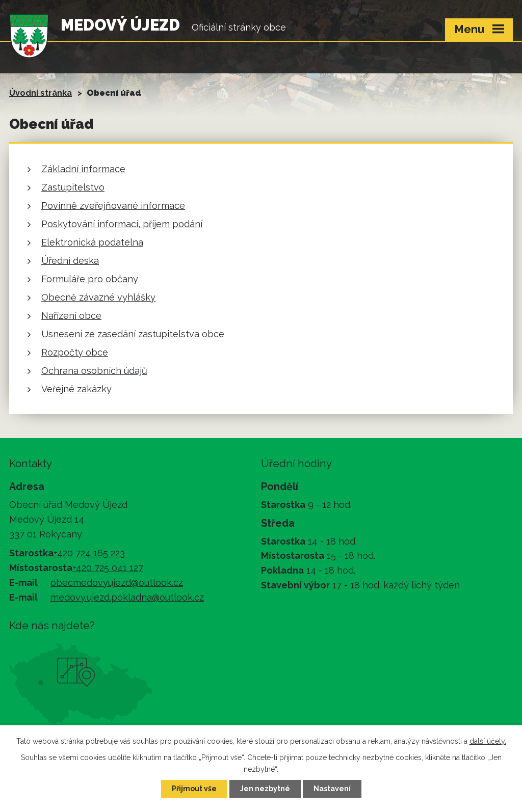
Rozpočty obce (75, 352)
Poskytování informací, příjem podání (122, 224)
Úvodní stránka (41, 93)
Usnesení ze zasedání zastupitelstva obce (133, 334)
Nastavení (332, 789)
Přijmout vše (194, 789)
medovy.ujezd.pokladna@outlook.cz (127, 597)
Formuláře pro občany (90, 279)
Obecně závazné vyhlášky (98, 297)
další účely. (488, 741)
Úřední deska (70, 261)
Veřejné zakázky (76, 389)
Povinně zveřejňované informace (113, 206)
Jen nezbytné (265, 789)
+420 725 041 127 (108, 568)
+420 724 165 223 (89, 553)
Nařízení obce (71, 316)
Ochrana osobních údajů (94, 371)
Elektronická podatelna (92, 242)
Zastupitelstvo (73, 187)
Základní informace (83, 169)
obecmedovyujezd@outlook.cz (117, 583)
